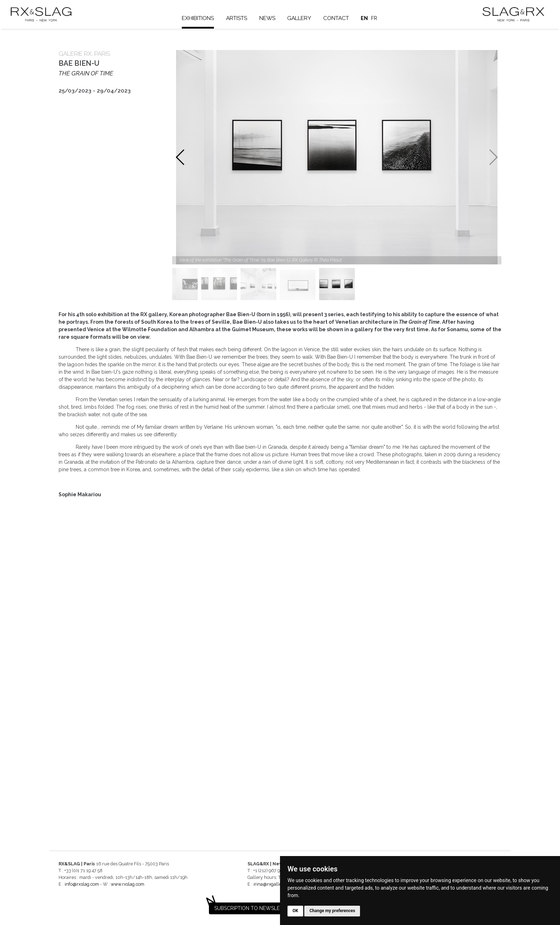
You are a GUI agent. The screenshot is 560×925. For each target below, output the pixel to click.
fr (374, 18)
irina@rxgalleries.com (276, 884)
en (365, 18)
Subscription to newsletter (253, 908)
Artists (237, 18)
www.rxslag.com (127, 884)
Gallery (299, 18)
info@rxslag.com (82, 884)
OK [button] (295, 911)
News (267, 18)
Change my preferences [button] (332, 911)
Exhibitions (198, 18)
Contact (336, 18)
